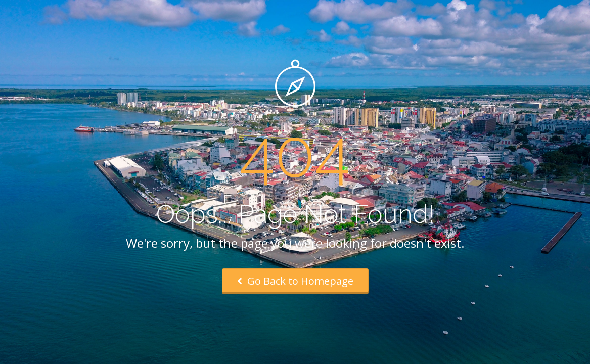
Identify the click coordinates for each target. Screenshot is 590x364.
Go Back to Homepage (295, 281)
